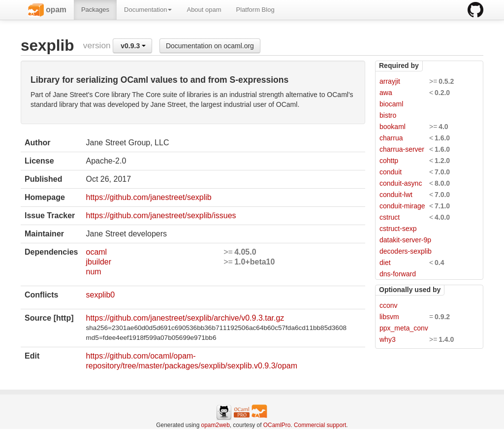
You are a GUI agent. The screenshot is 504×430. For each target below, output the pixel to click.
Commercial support (320, 425)
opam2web (216, 425)
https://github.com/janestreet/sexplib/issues (161, 215)
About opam (204, 10)
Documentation (148, 10)
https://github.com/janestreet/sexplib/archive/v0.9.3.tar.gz (185, 318)
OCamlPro (277, 425)
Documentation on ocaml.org (210, 46)
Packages (95, 10)
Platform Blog (255, 10)
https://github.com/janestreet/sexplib (148, 197)
